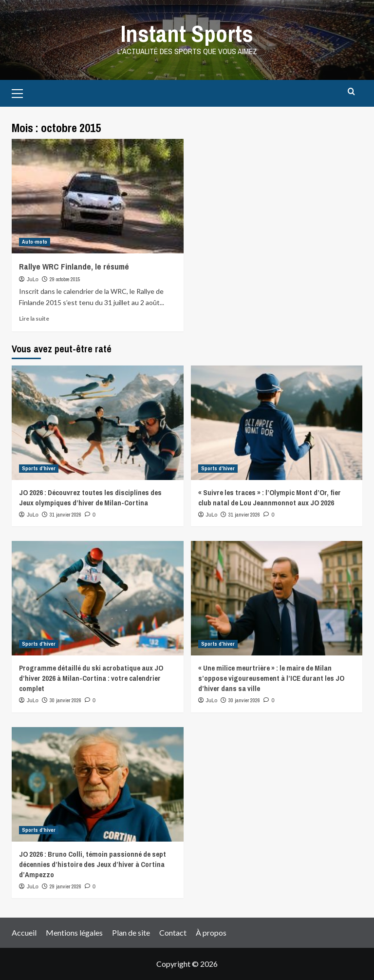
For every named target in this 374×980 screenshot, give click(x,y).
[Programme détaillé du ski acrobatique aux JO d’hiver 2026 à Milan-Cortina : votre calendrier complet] (98, 598)
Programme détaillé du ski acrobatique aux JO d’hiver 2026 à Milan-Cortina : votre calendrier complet (91, 678)
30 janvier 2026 (65, 700)
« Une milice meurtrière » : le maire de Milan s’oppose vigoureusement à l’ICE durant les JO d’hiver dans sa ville (271, 678)
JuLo (33, 279)
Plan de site (131, 932)
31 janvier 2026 (65, 515)
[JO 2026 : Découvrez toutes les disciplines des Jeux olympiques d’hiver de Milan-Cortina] (98, 423)
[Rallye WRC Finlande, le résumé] (98, 196)
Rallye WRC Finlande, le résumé (74, 266)
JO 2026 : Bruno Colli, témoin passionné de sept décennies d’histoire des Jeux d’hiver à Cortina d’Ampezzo (93, 864)
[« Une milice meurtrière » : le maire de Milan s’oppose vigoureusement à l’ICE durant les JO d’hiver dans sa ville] (277, 598)
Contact (173, 932)
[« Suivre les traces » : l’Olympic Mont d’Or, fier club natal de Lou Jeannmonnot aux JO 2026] (277, 423)
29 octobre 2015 (65, 279)
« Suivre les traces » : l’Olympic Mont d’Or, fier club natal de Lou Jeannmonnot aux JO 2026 (270, 498)
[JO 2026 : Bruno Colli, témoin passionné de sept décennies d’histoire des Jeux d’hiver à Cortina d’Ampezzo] (98, 784)
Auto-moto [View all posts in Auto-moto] (35, 242)
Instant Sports (187, 33)
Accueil (24, 932)
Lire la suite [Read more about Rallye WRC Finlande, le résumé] (34, 318)
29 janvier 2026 (65, 886)
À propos (211, 932)
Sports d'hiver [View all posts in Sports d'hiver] (39, 468)
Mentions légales (74, 932)
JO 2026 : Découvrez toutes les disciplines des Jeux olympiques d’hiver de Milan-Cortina (90, 498)
